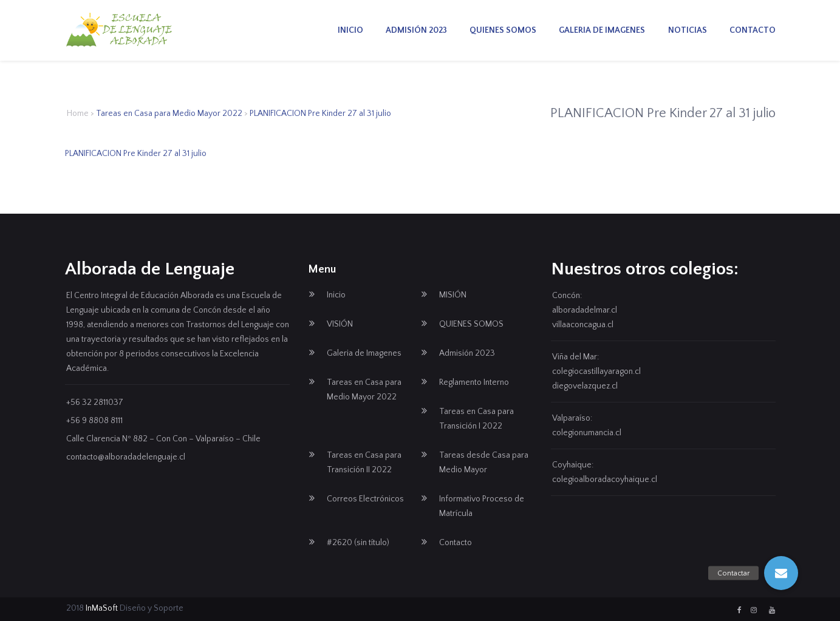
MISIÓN (453, 295)
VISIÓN (340, 324)
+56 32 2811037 (95, 402)
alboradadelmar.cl (585, 310)
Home (78, 114)
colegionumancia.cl (587, 433)
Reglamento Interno (474, 382)
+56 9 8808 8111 (94, 421)
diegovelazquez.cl (585, 386)
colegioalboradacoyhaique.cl (605, 480)
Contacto (753, 30)
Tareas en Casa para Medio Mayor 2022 (169, 114)
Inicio (350, 30)
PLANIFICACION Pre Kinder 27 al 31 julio (136, 154)
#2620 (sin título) (358, 543)
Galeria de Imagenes (602, 30)
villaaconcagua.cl (583, 325)
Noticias (688, 30)
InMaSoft (102, 608)
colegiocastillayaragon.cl (596, 372)
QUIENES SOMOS (503, 30)
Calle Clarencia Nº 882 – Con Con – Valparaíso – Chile (163, 439)
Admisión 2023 (416, 30)
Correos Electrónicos (365, 499)
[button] (781, 573)
